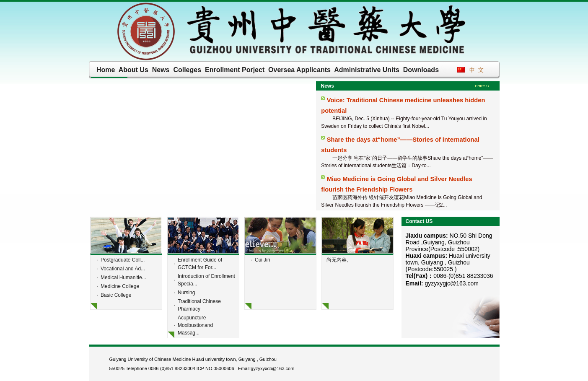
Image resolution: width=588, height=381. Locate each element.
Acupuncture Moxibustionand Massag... (195, 325)
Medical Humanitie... (123, 277)
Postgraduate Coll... (123, 260)
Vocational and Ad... (123, 269)
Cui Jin (263, 260)
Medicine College (120, 286)
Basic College (116, 295)
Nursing (186, 293)
